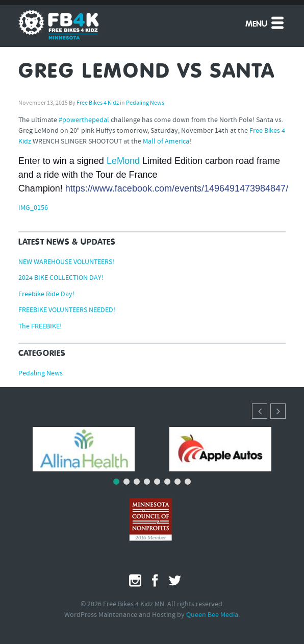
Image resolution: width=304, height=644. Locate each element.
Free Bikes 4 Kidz (98, 103)
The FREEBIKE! (40, 327)
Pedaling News (145, 103)
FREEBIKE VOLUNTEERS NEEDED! (67, 310)
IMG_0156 (33, 208)
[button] (278, 411)
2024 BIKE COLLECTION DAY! (61, 278)
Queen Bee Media (212, 615)
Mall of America (166, 142)
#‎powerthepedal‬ (84, 120)
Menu (265, 22)
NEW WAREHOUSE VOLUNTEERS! (66, 262)
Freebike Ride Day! (46, 294)
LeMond (123, 161)
